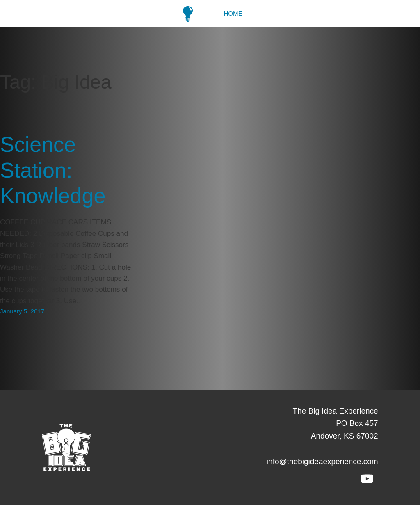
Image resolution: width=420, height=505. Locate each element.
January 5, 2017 (22, 311)
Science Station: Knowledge (53, 170)
